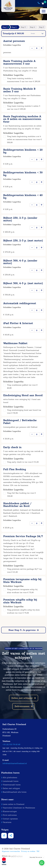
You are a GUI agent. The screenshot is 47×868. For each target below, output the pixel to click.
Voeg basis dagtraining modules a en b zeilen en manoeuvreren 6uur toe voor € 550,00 (24, 139)
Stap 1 (6, 27)
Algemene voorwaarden (11, 851)
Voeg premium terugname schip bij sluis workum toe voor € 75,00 (22, 591)
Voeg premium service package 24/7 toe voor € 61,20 (24, 571)
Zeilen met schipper (24, 698)
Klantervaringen (9, 811)
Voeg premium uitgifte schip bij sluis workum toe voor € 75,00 (23, 611)
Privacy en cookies (28, 851)
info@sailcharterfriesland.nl (15, 763)
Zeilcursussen (24, 706)
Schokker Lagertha (12, 45)
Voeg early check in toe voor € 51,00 (23, 462)
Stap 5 (41, 27)
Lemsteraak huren (10, 781)
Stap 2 (14, 27)
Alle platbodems (9, 778)
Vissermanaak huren (11, 785)
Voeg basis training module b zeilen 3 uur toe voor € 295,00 (24, 108)
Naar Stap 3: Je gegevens (24, 630)
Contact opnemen (10, 819)
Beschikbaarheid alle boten (14, 792)
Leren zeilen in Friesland (13, 804)
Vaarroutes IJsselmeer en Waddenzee (18, 808)
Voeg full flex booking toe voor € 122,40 (21, 495)
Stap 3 (23, 27)
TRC (38, 851)
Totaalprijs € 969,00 (23, 33)
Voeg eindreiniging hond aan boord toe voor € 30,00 (24, 412)
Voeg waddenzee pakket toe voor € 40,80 (22, 387)
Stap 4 (32, 27)
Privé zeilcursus (9, 815)
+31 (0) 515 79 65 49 (11, 745)
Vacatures (6, 822)
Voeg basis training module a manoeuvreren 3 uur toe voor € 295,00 (24, 80)
